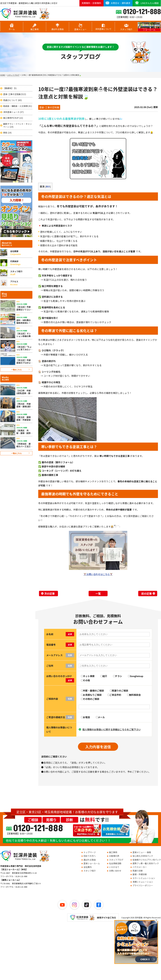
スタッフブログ (116, 860)
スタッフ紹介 (126, 27)
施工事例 (35, 27)
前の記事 (147, 593)
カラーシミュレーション (144, 878)
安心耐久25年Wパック (143, 856)
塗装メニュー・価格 (142, 852)
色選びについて (12, 100)
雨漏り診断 (138, 871)
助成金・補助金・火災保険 (18, 106)
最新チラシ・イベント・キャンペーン (18, 125)
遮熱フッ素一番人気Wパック (146, 863)
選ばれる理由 (58, 27)
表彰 (7, 133)
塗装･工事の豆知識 (15, 94)
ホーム (12, 27)
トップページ (90, 852)
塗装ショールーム (92, 863)
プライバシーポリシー (143, 885)
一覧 (98, 593)
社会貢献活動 (115, 863)
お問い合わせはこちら (98, 574)
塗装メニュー (80, 27)
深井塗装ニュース (13, 112)
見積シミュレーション (143, 882)
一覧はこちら (16, 370)
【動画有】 (10, 88)
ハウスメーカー (140, 867)
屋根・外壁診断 (140, 874)
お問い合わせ (115, 871)
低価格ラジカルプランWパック (147, 860)
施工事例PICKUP (13, 118)
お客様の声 (114, 856)
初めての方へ (90, 856)
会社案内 (88, 867)
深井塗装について (103, 27)
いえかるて (114, 867)
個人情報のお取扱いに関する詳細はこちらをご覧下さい (112, 729)
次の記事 (49, 593)
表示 (48, 186)
